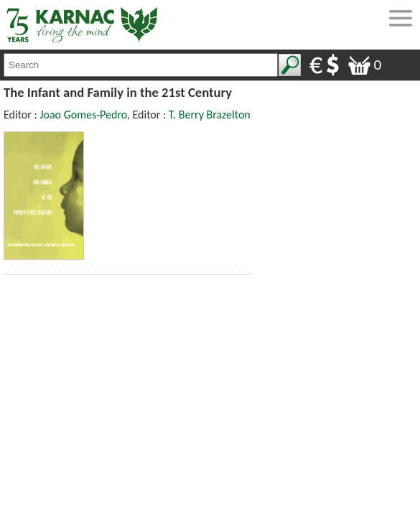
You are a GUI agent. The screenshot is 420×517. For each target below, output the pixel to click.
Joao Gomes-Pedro (83, 115)
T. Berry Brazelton (210, 115)
